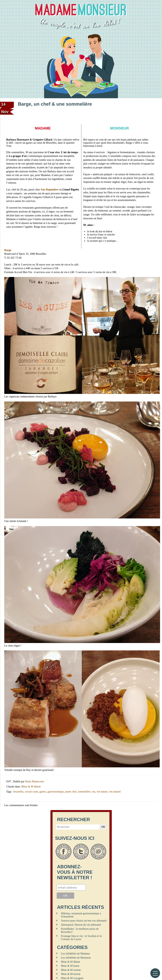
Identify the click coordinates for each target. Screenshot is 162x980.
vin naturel (115, 792)
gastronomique (56, 792)
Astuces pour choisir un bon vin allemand (84, 921)
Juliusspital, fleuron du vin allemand (81, 925)
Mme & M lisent (70, 966)
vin (93, 792)
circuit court (31, 792)
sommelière (84, 792)
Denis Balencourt (34, 781)
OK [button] (103, 827)
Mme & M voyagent (72, 978)
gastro (43, 792)
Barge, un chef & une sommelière (55, 104)
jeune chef (71, 792)
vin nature (102, 792)
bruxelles (18, 792)
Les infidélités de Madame (75, 954)
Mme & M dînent (31, 787)
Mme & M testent (71, 974)
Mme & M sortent (71, 970)
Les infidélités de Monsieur (76, 958)
